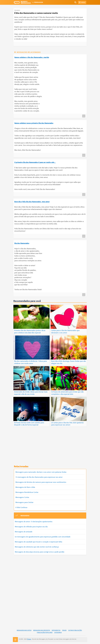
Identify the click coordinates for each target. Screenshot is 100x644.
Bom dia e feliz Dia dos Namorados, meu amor (32, 202)
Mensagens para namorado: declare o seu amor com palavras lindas (41, 472)
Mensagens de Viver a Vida (25, 487)
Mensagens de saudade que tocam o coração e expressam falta (39, 542)
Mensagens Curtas (22, 497)
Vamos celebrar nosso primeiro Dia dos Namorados (34, 123)
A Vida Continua (21, 507)
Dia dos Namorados (22, 243)
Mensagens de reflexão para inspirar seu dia (31, 527)
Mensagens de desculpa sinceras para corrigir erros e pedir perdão (40, 552)
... (84, 116)
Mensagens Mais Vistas (24, 630)
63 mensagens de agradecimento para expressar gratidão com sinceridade (43, 537)
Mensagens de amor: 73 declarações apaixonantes (34, 522)
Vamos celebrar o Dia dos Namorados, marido (32, 57)
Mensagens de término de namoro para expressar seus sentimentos (41, 482)
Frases (64, 630)
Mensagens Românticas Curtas (27, 492)
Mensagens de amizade (24, 532)
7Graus (29, 639)
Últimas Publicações (75, 630)
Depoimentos (56, 630)
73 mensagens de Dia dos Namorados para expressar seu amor (39, 477)
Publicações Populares (45, 632)
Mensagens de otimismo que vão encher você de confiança (37, 547)
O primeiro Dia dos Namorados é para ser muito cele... (35, 162)
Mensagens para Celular (24, 502)
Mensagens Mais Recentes (42, 630)
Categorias (58, 632)
